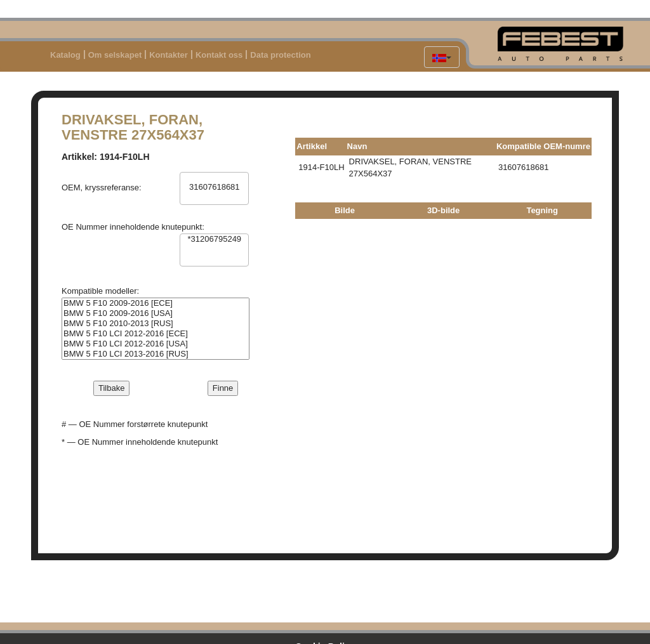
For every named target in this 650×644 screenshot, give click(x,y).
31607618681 (215, 187)
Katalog (65, 55)
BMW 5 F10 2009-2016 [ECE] (156, 303)
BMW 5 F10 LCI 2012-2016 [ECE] (156, 334)
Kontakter (169, 55)
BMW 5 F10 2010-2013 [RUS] (156, 324)
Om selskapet (115, 55)
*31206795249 (215, 239)
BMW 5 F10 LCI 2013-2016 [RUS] (156, 354)
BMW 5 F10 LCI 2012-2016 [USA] (156, 344)
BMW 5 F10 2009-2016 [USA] (156, 313)
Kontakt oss (219, 55)
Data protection (280, 55)
